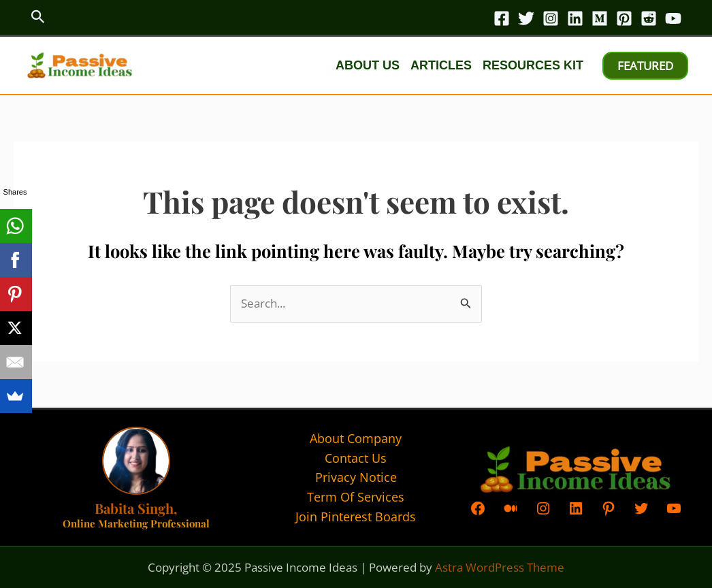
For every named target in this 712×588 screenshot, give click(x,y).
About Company (356, 438)
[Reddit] (649, 18)
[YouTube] (673, 18)
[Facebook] (502, 18)
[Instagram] (551, 18)
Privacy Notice (356, 477)
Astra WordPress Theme (500, 567)
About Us (368, 65)
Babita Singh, (136, 508)
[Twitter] (526, 18)
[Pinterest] (624, 18)
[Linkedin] (575, 18)
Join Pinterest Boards (356, 517)
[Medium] (600, 18)
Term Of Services (356, 497)
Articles (441, 65)
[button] (38, 17)
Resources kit (533, 65)
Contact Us (356, 458)
